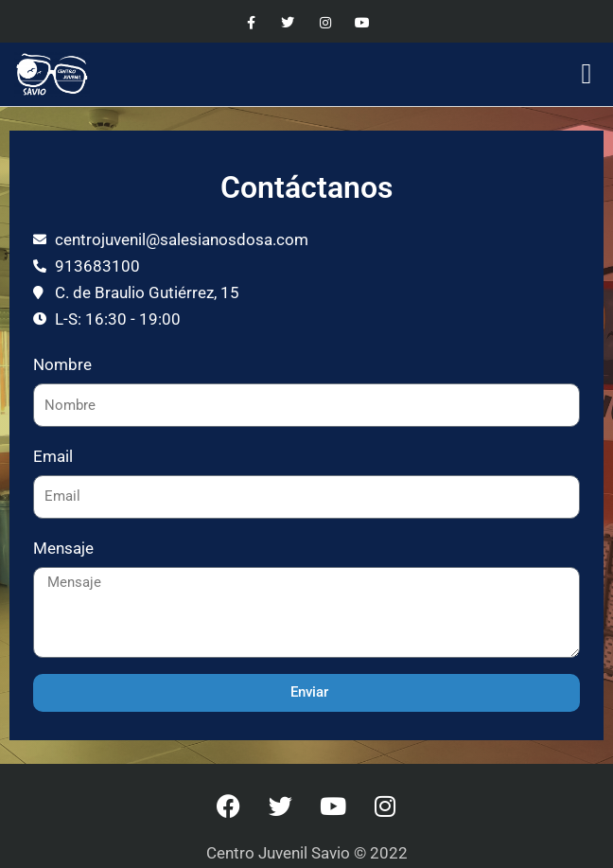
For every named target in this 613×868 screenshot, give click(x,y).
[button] (587, 74)
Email (53, 456)
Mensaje (63, 548)
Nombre (62, 364)
